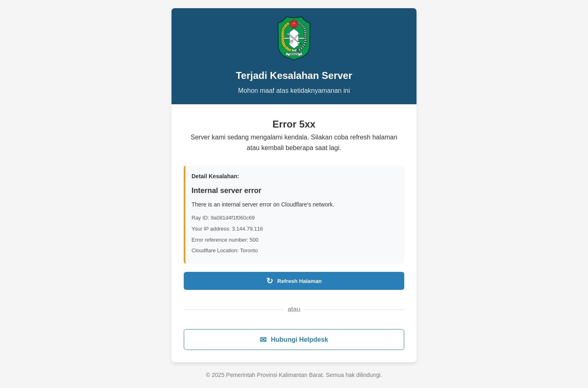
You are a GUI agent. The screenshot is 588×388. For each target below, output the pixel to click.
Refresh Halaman (294, 281)
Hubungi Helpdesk (294, 340)
